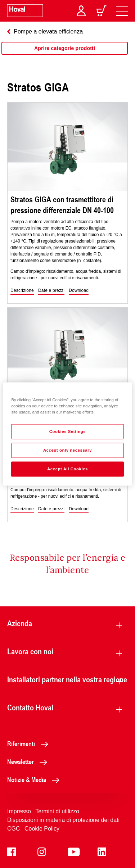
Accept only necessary (67, 450)
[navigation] (122, 11)
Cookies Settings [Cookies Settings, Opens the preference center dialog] (67, 431)
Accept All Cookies (67, 469)
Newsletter (29, 761)
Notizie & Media (35, 779)
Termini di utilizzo (57, 811)
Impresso (19, 811)
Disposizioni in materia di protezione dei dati (63, 820)
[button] (22, 291)
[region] (65, 55)
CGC (14, 829)
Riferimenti (30, 743)
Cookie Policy (42, 829)
